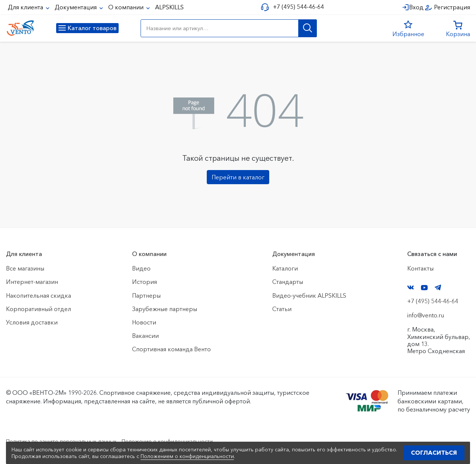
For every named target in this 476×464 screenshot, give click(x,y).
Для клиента (26, 7)
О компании (127, 7)
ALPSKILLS (169, 7)
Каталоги (285, 268)
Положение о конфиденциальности (185, 441)
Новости (144, 322)
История (144, 282)
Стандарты (288, 282)
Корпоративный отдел (38, 309)
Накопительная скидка (38, 295)
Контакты (420, 268)
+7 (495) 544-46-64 (296, 7)
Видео (141, 268)
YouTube (424, 288)
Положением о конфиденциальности (187, 456)
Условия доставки (32, 322)
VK (411, 287)
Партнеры (146, 295)
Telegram (438, 287)
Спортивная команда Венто (171, 349)
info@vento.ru (426, 315)
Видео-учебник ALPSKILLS (309, 295)
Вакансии (145, 336)
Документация (76, 7)
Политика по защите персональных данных (67, 441)
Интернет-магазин (32, 282)
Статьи (282, 309)
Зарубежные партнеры (165, 309)
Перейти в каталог (238, 177)
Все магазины (25, 268)
